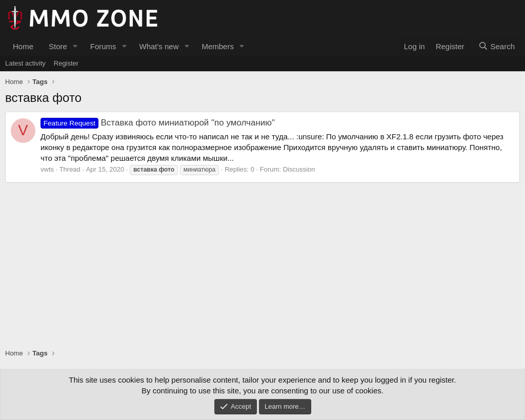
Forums (103, 46)
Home (23, 46)
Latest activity (25, 63)
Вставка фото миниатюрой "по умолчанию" (158, 123)
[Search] (497, 46)
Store (58, 46)
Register (66, 63)
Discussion (299, 169)
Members (218, 46)
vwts (47, 169)
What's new (159, 46)
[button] (75, 46)
